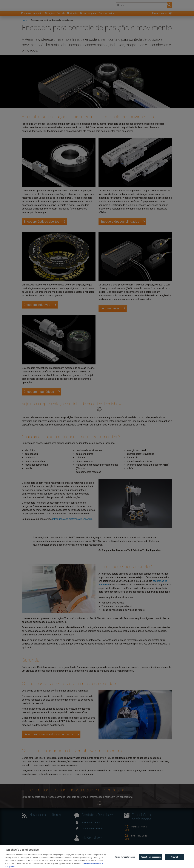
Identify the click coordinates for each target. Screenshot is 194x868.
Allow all (175, 861)
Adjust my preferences (125, 861)
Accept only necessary (151, 861)
